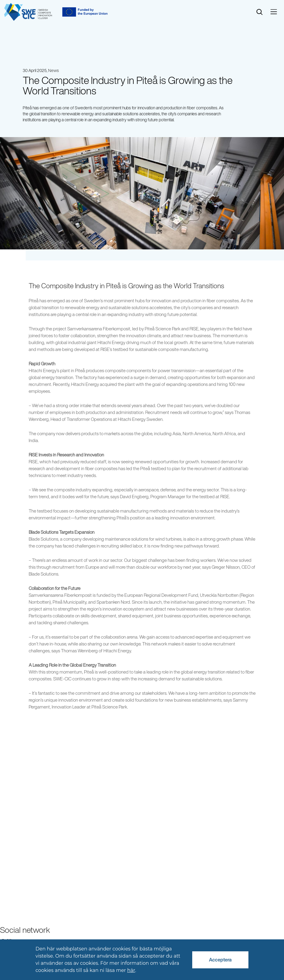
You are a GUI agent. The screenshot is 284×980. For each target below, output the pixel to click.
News (54, 70)
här (131, 970)
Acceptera (220, 960)
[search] (259, 12)
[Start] (28, 12)
